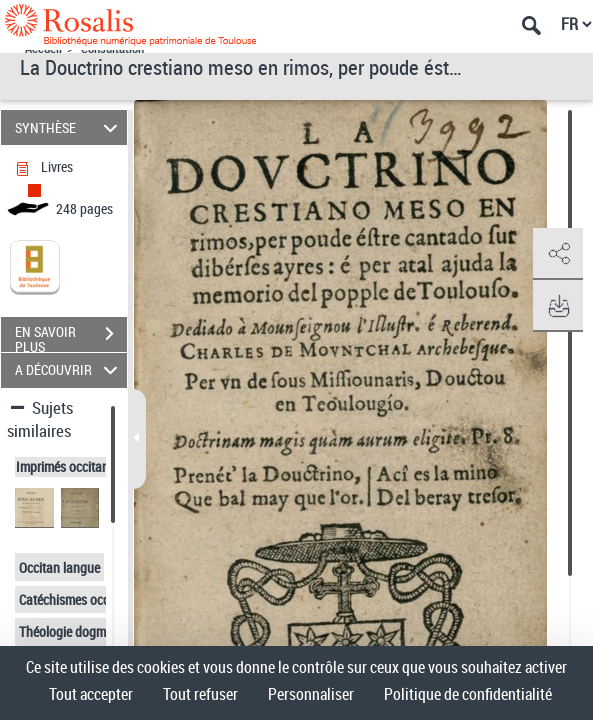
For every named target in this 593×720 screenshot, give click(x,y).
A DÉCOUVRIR (69, 370)
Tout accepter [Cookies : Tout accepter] (91, 694)
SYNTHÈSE (69, 127)
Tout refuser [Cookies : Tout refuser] (200, 694)
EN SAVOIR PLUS (71, 336)
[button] (558, 254)
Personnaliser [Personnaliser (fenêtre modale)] (311, 694)
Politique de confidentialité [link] (468, 694)
